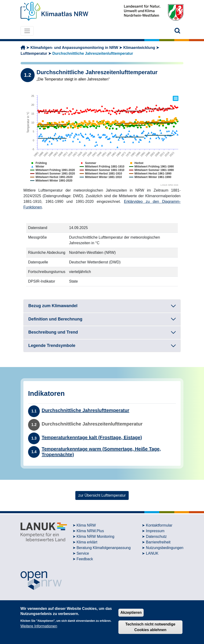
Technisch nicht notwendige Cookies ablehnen (150, 627)
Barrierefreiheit (158, 542)
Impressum (155, 531)
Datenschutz (156, 537)
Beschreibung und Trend (53, 332)
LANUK (152, 553)
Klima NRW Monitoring (95, 537)
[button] (177, 31)
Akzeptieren (131, 613)
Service (83, 553)
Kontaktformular (159, 525)
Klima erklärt (87, 542)
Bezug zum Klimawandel (53, 306)
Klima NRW (86, 525)
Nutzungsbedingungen (165, 548)
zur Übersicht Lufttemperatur (102, 495)
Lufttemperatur (34, 53)
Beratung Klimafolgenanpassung (104, 548)
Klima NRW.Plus (90, 531)
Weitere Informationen (39, 626)
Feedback (85, 559)
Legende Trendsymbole (52, 346)
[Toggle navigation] (27, 31)
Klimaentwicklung (139, 48)
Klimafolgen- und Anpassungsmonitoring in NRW (74, 48)
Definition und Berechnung (55, 319)
